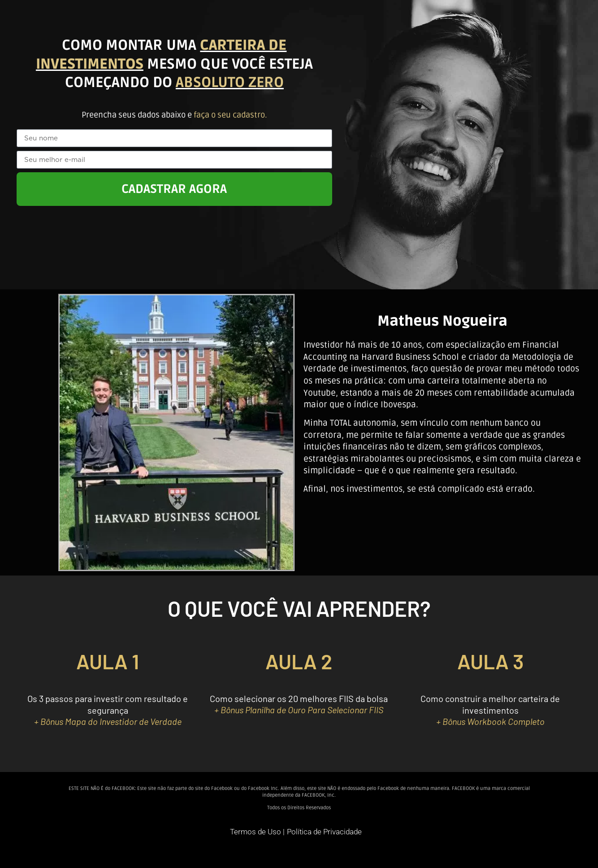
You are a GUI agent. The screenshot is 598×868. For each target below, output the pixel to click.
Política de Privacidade (324, 832)
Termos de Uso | (257, 832)
